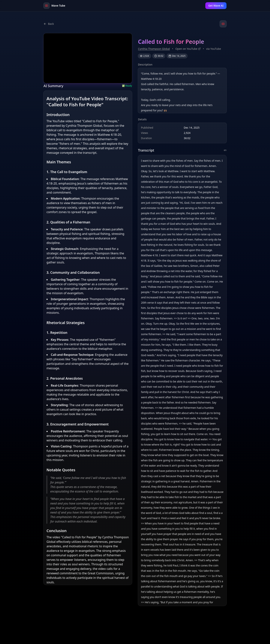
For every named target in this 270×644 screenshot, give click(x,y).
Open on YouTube (188, 49)
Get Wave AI (216, 6)
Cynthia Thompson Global (154, 49)
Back (49, 24)
